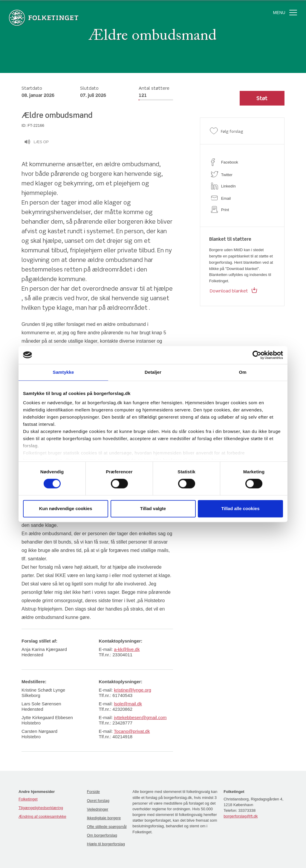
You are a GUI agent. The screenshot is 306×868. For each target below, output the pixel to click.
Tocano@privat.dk (132, 731)
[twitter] (242, 174)
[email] (242, 198)
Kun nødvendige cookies (66, 508)
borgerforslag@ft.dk (241, 816)
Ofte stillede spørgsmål (107, 827)
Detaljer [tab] (153, 372)
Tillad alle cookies (240, 508)
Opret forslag (98, 801)
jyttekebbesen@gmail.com (140, 717)
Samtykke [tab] (64, 372)
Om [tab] (242, 372)
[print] (242, 209)
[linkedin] (242, 186)
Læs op (36, 143)
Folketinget (28, 799)
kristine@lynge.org (132, 690)
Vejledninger (98, 809)
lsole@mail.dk (128, 704)
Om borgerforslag (102, 835)
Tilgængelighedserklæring (41, 808)
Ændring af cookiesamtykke (42, 816)
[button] (262, 98)
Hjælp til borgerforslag (106, 844)
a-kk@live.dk (127, 649)
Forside (93, 792)
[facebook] (242, 162)
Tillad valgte (153, 508)
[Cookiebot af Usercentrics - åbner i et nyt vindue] (257, 355)
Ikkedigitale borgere (104, 818)
